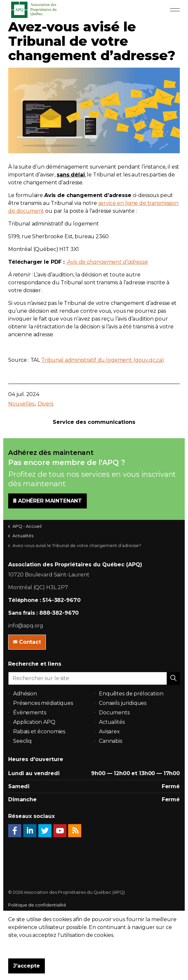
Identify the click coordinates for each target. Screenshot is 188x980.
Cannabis (111, 741)
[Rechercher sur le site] (94, 678)
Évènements (30, 713)
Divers (46, 404)
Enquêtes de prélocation (131, 694)
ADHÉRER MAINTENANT (47, 501)
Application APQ (34, 722)
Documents (114, 713)
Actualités (112, 722)
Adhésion (25, 694)
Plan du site (20, 918)
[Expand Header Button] (175, 10)
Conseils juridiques (123, 703)
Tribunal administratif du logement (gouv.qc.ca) (103, 360)
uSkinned (43, 931)
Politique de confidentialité (37, 905)
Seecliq (22, 741)
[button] (173, 678)
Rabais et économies (39, 731)
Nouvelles (21, 404)
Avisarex (109, 731)
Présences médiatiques (43, 703)
